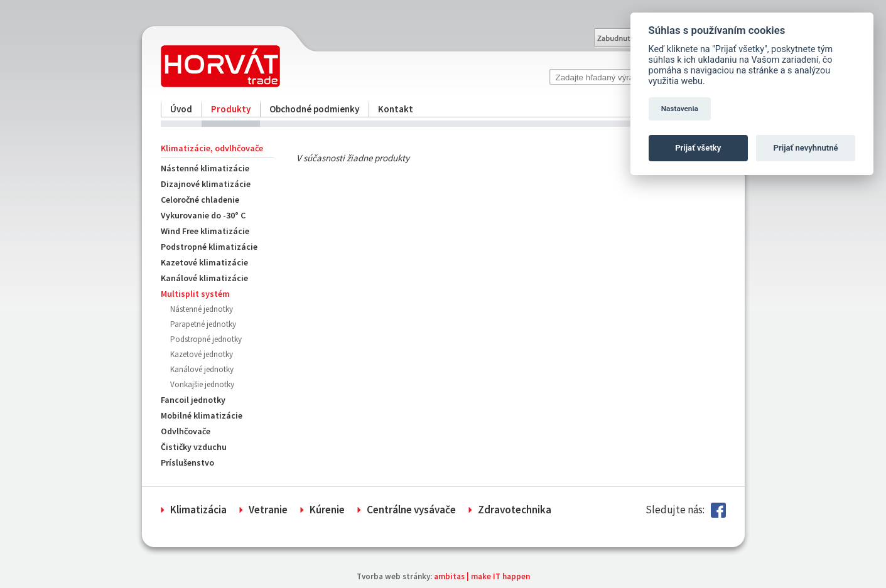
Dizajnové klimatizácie (206, 184)
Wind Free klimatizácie (205, 231)
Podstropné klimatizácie (209, 247)
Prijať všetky (698, 148)
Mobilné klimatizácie (202, 415)
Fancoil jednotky (193, 400)
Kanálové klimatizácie (204, 278)
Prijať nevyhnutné (806, 148)
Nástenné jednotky (202, 309)
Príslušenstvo (187, 462)
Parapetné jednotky (203, 324)
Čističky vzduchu (194, 447)
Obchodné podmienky (314, 109)
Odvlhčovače (186, 431)
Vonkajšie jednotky (202, 384)
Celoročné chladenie (200, 200)
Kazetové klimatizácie (204, 262)
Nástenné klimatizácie (205, 168)
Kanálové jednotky (202, 369)
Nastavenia (680, 109)
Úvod (181, 109)
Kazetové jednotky (202, 354)
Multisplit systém (195, 294)
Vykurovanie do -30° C (203, 215)
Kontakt (396, 109)
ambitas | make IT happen (482, 576)
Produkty (231, 109)
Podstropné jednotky (206, 339)
